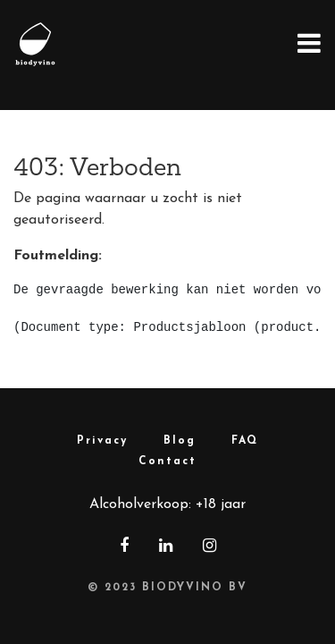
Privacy (102, 441)
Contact (167, 462)
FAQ (245, 441)
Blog (180, 441)
